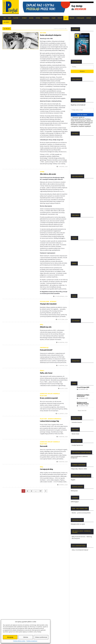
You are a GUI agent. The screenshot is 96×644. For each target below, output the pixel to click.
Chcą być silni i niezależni (48, 304)
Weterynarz (74, 491)
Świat (10, 18)
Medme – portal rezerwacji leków (81, 513)
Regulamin (6, 616)
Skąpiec (73, 480)
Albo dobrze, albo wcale (48, 174)
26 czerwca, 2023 (62, 414)
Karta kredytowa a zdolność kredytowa (79, 457)
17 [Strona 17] (40, 491)
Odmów (26, 637)
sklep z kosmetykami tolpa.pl (80, 550)
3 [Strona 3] (31, 491)
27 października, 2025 (60, 296)
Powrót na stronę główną (60, 29)
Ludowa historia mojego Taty (49, 421)
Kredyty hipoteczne (77, 445)
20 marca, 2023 (62, 485)
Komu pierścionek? (46, 350)
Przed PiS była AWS (83, 387)
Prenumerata (46, 18)
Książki (54, 18)
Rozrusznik (44, 446)
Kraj (5, 18)
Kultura (31, 18)
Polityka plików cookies (19, 641)
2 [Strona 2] (27, 491)
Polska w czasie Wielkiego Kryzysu (83, 403)
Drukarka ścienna (77, 422)
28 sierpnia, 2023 (62, 342)
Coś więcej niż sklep (46, 469)
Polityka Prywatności (9, 608)
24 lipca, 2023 (63, 388)
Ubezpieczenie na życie (78, 524)
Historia (38, 18)
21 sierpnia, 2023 (62, 365)
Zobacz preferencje (41, 637)
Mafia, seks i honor (46, 373)
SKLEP (66, 18)
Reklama (72, 18)
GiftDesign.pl (75, 502)
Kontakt (89, 18)
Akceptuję (10, 637)
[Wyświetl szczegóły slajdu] (57, 7)
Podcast (60, 18)
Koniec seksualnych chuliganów (51, 35)
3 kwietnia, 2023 (62, 437)
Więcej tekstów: (82, 411)
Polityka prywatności (32, 641)
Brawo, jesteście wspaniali (49, 398)
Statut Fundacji (8, 613)
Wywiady (24, 18)
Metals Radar (76, 434)
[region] (57, 7)
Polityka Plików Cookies (10, 611)
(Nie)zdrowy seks (46, 327)
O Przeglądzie (80, 18)
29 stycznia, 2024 (62, 319)
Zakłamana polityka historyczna (83, 396)
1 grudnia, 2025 (62, 167)
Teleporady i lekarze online (79, 469)
